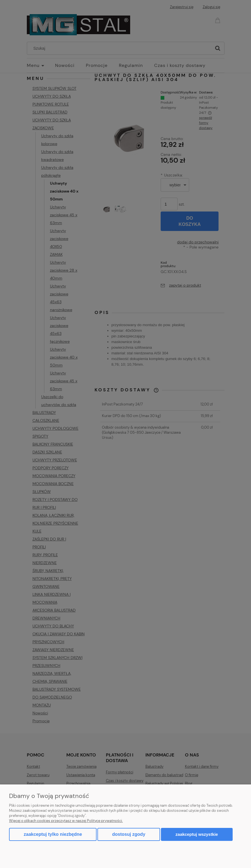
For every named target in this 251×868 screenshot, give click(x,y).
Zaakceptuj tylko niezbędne (53, 834)
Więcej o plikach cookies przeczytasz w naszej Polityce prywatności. (66, 821)
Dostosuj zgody (129, 834)
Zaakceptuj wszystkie (197, 834)
